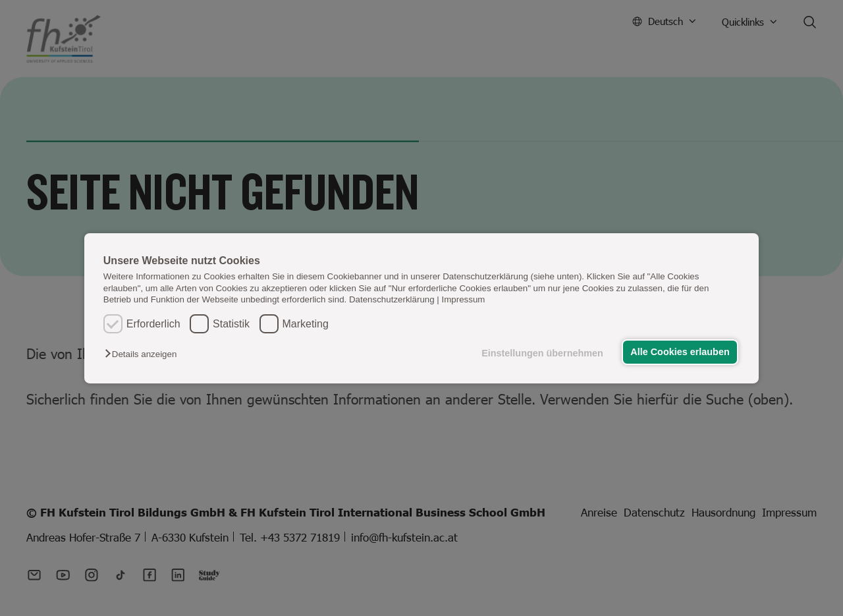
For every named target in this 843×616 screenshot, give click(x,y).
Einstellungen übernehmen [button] (542, 353)
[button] (144, 354)
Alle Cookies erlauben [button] (680, 352)
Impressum (464, 299)
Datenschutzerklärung (392, 299)
